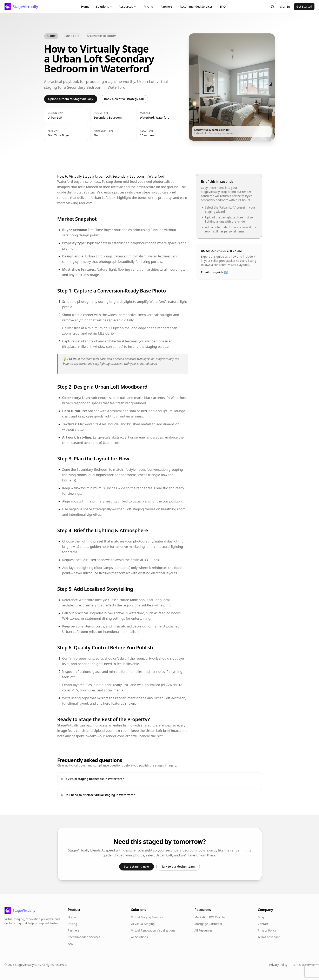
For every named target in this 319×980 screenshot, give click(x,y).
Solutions (105, 6)
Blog (261, 917)
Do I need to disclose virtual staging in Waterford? (100, 795)
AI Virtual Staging (143, 924)
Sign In (285, 6)
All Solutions (139, 937)
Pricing (148, 6)
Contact (263, 924)
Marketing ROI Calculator (212, 917)
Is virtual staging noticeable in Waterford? (94, 779)
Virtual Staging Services (147, 917)
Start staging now (137, 866)
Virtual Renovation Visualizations (153, 930)
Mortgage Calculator (208, 924)
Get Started (304, 6)
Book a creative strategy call (124, 99)
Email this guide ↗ (214, 272)
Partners (167, 6)
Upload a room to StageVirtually (71, 99)
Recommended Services (196, 6)
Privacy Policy (267, 930)
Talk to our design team (178, 866)
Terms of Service (269, 937)
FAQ (223, 6)
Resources (128, 6)
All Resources (203, 930)
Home (85, 6)
